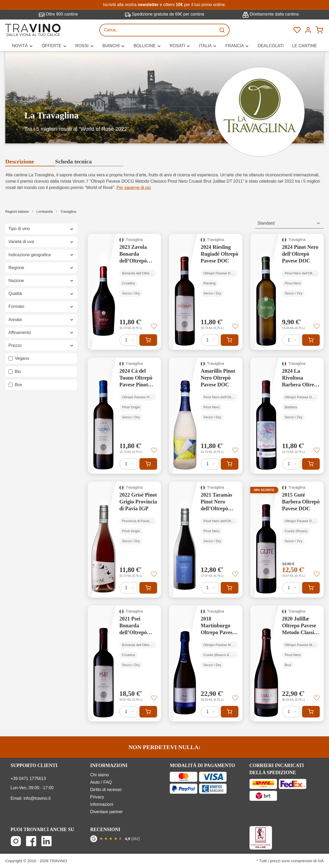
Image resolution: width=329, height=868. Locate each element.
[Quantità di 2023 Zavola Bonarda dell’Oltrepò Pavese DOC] (128, 340)
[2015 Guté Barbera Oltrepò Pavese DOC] (287, 540)
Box (18, 385)
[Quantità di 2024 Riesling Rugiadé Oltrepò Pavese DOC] (210, 340)
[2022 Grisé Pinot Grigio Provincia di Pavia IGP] (124, 540)
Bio (18, 372)
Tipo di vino (41, 229)
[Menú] (308, 30)
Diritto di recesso (106, 790)
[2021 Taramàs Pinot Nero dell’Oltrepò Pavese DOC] (206, 540)
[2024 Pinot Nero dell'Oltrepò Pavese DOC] (287, 292)
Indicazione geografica (41, 255)
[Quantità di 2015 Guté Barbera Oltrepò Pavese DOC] (291, 588)
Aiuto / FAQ (101, 782)
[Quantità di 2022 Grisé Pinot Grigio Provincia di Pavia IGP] (128, 588)
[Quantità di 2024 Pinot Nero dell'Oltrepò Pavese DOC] (291, 340)
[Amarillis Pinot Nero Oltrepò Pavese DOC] (206, 416)
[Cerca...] (158, 30)
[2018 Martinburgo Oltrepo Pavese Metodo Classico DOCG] (206, 663)
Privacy (97, 797)
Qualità (41, 294)
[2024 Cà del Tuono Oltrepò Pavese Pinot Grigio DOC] (124, 416)
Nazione (41, 281)
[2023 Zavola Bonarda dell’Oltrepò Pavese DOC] (124, 292)
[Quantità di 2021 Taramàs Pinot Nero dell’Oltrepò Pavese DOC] (210, 588)
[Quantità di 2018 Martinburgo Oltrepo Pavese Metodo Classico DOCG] (210, 712)
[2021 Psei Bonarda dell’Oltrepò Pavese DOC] (124, 663)
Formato (41, 306)
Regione (41, 268)
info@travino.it (37, 798)
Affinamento (41, 333)
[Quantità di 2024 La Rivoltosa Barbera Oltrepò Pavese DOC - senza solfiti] (291, 464)
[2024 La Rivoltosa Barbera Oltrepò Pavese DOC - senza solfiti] (287, 416)
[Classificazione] (289, 223)
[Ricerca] (223, 30)
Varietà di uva (41, 242)
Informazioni (102, 804)
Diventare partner (107, 812)
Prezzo (41, 345)
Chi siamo (100, 775)
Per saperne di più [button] (134, 188)
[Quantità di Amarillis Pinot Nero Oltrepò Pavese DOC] (210, 464)
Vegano (22, 358)
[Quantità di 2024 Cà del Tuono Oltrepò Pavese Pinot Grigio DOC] (128, 464)
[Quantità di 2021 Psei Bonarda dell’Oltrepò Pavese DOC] (128, 712)
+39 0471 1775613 (28, 779)
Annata (41, 320)
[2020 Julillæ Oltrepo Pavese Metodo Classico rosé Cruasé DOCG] (287, 663)
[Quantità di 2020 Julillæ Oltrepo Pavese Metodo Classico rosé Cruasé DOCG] (291, 712)
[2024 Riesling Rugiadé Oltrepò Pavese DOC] (206, 292)
